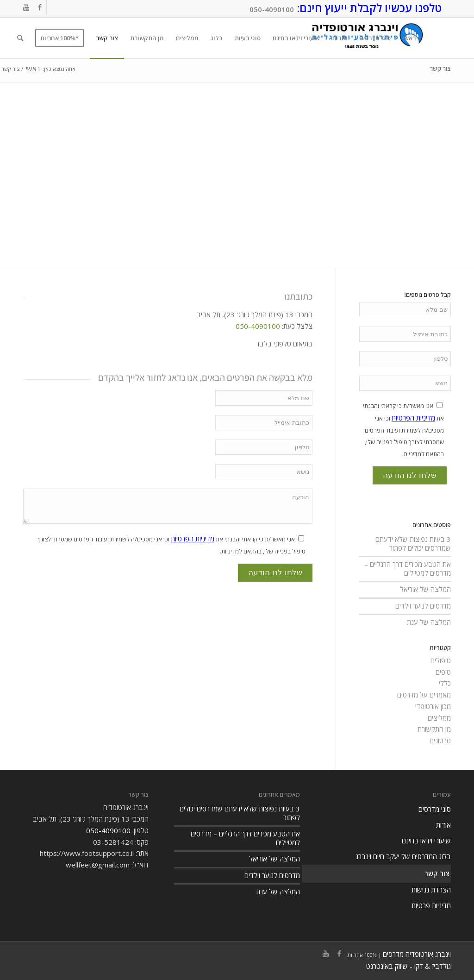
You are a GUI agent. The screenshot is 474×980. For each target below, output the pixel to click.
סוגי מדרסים (435, 809)
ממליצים (439, 718)
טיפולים (441, 660)
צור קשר (440, 68)
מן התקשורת (434, 729)
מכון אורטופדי (433, 706)
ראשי (33, 69)
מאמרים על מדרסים (424, 695)
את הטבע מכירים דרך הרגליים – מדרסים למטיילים (408, 569)
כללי (445, 683)
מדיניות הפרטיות (193, 539)
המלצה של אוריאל (425, 589)
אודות (443, 825)
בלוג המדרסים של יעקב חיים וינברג (403, 856)
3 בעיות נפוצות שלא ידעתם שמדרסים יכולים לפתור (413, 543)
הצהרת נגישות (431, 890)
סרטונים (440, 741)
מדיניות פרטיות (431, 905)
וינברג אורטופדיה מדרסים (417, 954)
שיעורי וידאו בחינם (426, 841)
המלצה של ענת (429, 622)
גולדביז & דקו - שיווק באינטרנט (409, 966)
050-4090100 (272, 9)
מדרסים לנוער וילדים (423, 606)
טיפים (443, 672)
